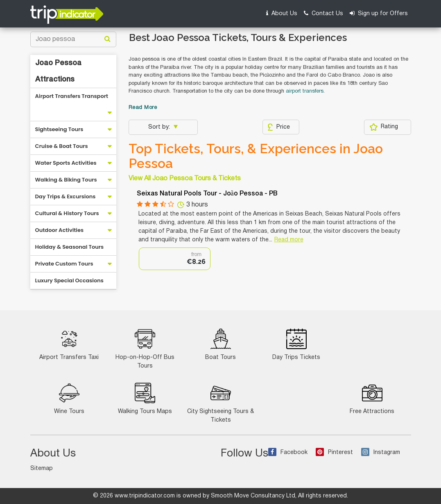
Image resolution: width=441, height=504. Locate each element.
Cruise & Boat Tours (62, 146)
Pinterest (334, 453)
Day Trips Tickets (296, 344)
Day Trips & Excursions (66, 196)
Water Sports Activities (66, 163)
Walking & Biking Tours (66, 180)
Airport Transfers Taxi (69, 344)
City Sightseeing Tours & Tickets (220, 403)
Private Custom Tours (64, 264)
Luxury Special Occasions (69, 280)
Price (279, 127)
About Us (282, 13)
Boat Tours (220, 344)
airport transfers (305, 91)
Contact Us (323, 13)
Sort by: (160, 127)
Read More (143, 108)
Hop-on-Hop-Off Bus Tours (145, 349)
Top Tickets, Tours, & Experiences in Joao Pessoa (256, 156)
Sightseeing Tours (59, 129)
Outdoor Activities (60, 230)
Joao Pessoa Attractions (58, 71)
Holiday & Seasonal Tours (70, 247)
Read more (289, 240)
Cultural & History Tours (67, 213)
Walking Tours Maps (145, 398)
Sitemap (42, 469)
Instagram (381, 453)
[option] (175, 259)
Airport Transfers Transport (72, 96)
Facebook (288, 453)
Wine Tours (69, 398)
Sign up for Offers (379, 13)
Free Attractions (372, 398)
